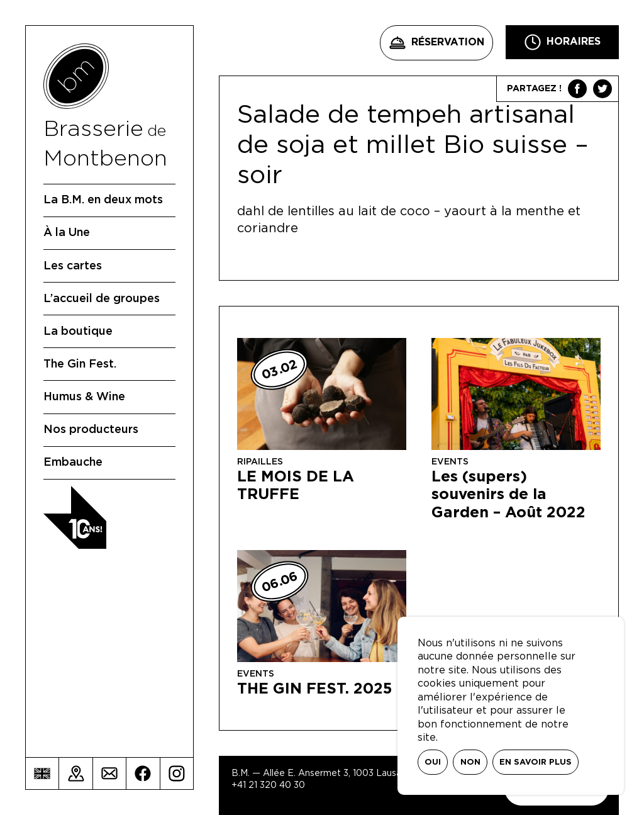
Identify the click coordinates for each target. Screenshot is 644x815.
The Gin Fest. (80, 364)
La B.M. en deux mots (103, 200)
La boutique (78, 332)
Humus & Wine (84, 397)
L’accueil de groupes (102, 299)
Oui (433, 762)
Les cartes (73, 266)
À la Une (67, 233)
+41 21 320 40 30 (268, 785)
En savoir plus (536, 762)
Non (470, 762)
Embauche (73, 463)
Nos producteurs (91, 430)
